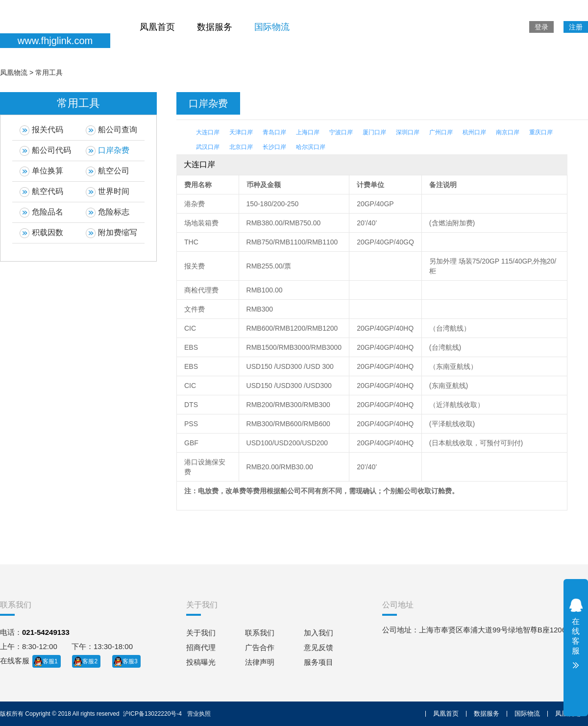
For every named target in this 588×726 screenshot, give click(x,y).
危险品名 (41, 213)
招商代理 (201, 647)
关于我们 (201, 633)
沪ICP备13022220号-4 (152, 714)
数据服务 (215, 27)
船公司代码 (45, 151)
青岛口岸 (274, 132)
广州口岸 (441, 132)
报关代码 (41, 130)
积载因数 (41, 233)
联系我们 (260, 633)
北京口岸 (241, 147)
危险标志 (108, 213)
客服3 (130, 661)
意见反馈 (318, 647)
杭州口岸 (474, 132)
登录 (541, 27)
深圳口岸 (408, 132)
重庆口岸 (541, 132)
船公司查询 (111, 130)
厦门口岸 (374, 132)
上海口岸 (308, 132)
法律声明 (260, 662)
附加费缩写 (111, 233)
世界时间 (108, 192)
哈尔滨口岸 (311, 147)
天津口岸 (241, 132)
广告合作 (260, 647)
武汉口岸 (208, 147)
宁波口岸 (341, 132)
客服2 (90, 661)
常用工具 (49, 73)
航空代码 (41, 192)
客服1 (50, 661)
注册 (576, 27)
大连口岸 (208, 132)
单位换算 (41, 171)
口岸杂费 (108, 151)
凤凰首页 (157, 27)
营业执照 (199, 714)
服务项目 (318, 662)
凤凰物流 (14, 73)
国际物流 (272, 27)
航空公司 (108, 171)
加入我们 (318, 633)
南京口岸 (508, 132)
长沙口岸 (274, 147)
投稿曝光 (201, 662)
